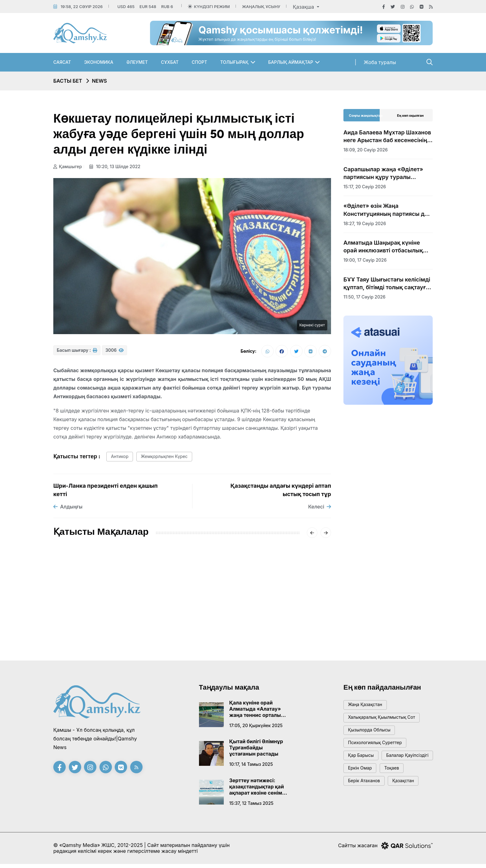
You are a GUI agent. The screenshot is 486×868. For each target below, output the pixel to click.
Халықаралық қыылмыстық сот (385, 722)
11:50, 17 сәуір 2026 (365, 297)
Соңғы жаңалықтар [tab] (366, 116)
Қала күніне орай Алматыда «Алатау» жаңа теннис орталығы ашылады (258, 712)
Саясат (62, 62)
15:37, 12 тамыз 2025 (252, 806)
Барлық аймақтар (291, 62)
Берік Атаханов (366, 806)
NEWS (99, 81)
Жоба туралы (380, 62)
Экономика (99, 62)
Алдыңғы (68, 509)
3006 (115, 353)
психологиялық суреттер (378, 750)
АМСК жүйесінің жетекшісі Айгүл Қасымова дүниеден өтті (92, 616)
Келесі (320, 509)
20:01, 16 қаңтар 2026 (172, 635)
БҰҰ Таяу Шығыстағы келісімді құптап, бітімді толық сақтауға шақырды (387, 284)
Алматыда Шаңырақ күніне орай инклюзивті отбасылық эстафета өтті (383, 247)
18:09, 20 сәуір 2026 (366, 150)
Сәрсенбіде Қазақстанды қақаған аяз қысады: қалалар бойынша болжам (285, 616)
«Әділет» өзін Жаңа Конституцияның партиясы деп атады (387, 210)
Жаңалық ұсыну (261, 7)
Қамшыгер (68, 166)
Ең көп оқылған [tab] (410, 116)
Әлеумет (137, 62)
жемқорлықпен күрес (170, 459)
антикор (121, 459)
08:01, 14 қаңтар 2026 (267, 635)
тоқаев (396, 792)
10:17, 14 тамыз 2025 (251, 767)
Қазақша (304, 7)
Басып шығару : (77, 353)
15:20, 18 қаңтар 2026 (77, 635)
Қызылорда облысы (372, 736)
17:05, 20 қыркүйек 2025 (256, 728)
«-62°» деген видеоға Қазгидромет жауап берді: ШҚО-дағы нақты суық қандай (192, 616)
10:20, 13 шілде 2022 (117, 166)
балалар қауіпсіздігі (372, 778)
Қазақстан (409, 806)
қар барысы (363, 764)
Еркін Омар (362, 792)
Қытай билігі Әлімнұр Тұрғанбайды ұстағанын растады (256, 751)
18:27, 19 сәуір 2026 (365, 223)
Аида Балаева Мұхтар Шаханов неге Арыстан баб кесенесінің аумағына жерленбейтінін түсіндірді (387, 137)
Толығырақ (234, 62)
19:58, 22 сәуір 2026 (82, 7)
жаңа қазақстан (367, 708)
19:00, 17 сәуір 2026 (365, 260)
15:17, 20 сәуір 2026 (365, 187)
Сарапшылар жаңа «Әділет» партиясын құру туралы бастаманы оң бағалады (383, 173)
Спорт (200, 62)
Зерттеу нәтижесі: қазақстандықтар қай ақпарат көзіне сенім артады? (257, 790)
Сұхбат (170, 62)
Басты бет (68, 81)
